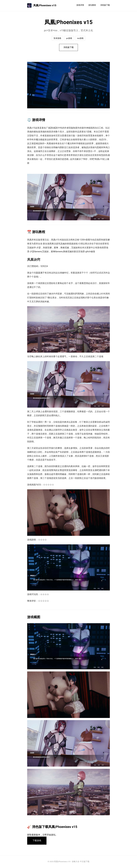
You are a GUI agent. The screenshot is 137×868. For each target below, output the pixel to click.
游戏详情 (80, 5)
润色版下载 (105, 5)
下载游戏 (37, 841)
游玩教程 (92, 5)
